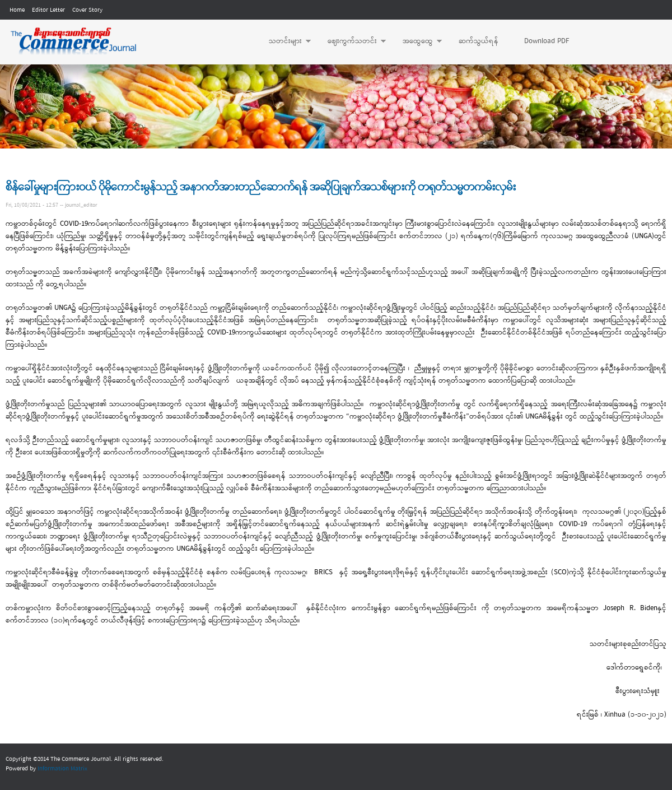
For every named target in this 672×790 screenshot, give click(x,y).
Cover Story (87, 10)
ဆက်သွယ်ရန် (479, 41)
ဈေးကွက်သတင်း (351, 41)
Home (17, 10)
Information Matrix (62, 769)
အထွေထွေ (417, 41)
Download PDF (547, 41)
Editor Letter (48, 10)
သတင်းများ (284, 41)
